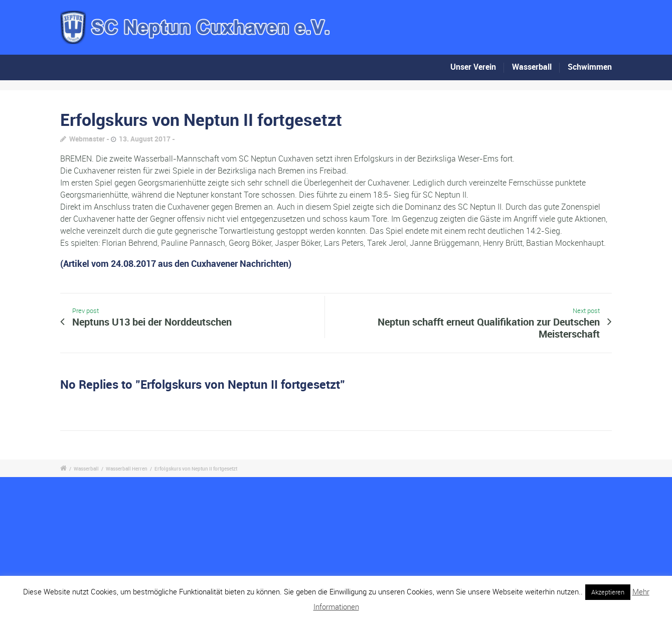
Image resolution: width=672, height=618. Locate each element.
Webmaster (87, 139)
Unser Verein (473, 67)
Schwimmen (590, 67)
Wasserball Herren (127, 469)
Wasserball (532, 67)
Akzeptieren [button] (608, 592)
